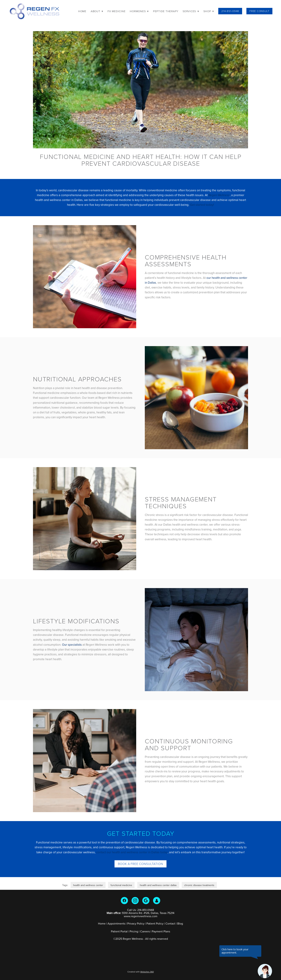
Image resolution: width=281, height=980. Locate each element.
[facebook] (124, 901)
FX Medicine (116, 11)
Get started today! (202, 205)
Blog (180, 923)
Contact (170, 923)
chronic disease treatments (199, 885)
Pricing (134, 931)
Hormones (139, 11)
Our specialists (72, 645)
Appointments (116, 923)
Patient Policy (155, 923)
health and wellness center (88, 885)
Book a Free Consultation (140, 864)
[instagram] (135, 901)
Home (82, 11)
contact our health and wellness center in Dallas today (132, 852)
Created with (141, 972)
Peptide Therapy (166, 11)
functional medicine (121, 885)
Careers (145, 931)
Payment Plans (161, 931)
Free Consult (259, 11)
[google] (146, 901)
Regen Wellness (219, 195)
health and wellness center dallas (158, 885)
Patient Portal (119, 931)
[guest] (157, 901)
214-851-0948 (230, 11)
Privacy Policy (136, 923)
